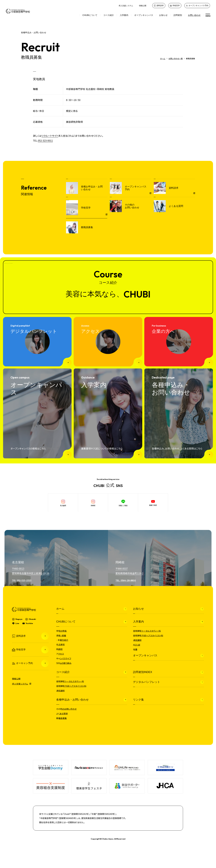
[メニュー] (206, 15)
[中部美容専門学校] (18, 11)
